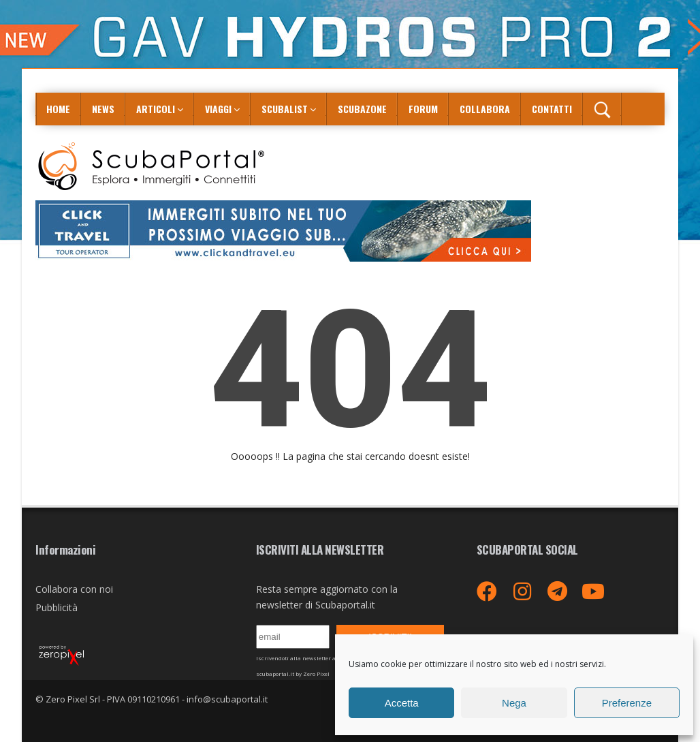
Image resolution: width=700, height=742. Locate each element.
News (103, 109)
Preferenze (627, 703)
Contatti (552, 109)
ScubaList (285, 109)
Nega (514, 703)
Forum (423, 109)
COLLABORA (485, 109)
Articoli (156, 109)
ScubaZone (362, 109)
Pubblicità (57, 607)
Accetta (402, 703)
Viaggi (218, 109)
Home (58, 109)
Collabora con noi (74, 589)
